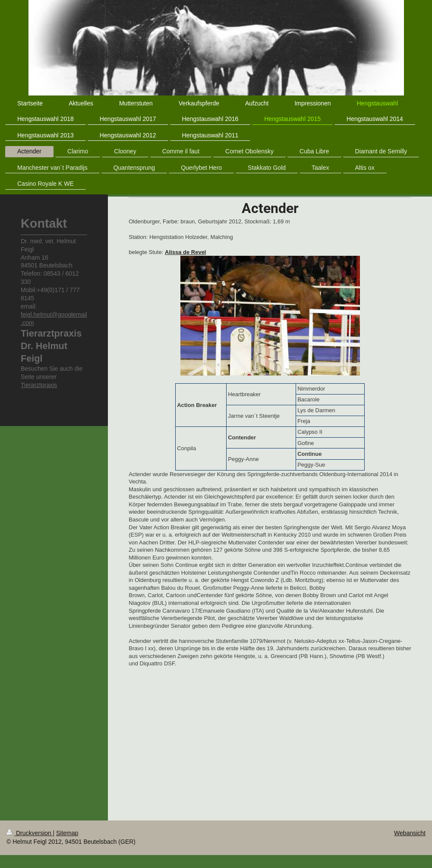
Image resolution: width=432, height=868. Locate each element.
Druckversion (30, 833)
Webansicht (410, 833)
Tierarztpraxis (39, 385)
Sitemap (67, 833)
